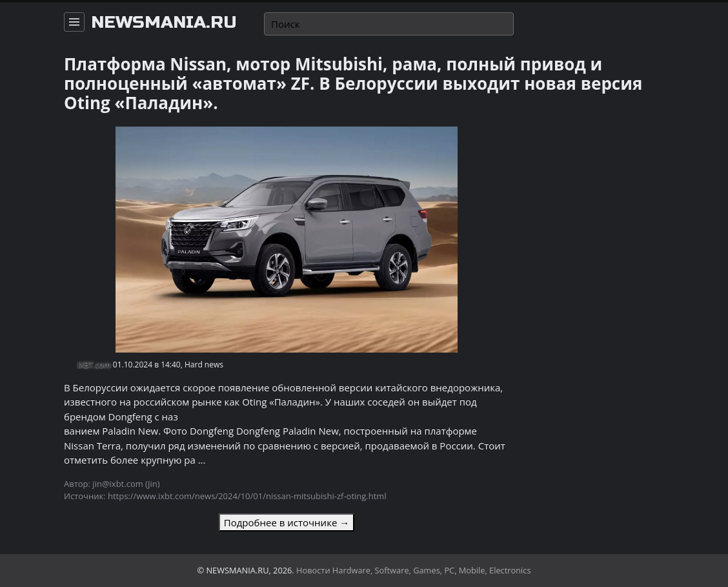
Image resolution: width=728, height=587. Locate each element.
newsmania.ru (164, 23)
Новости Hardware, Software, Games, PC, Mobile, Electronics (414, 570)
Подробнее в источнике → (287, 522)
